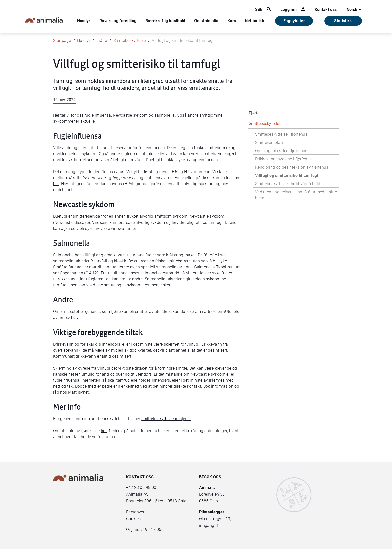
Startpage (62, 40)
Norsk (355, 10)
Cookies (133, 519)
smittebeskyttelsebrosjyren (166, 419)
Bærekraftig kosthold (165, 21)
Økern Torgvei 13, (216, 519)
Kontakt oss (326, 9)
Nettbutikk (255, 21)
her (56, 184)
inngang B (208, 526)
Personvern (136, 512)
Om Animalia (206, 21)
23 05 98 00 (145, 487)
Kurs (232, 21)
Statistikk (343, 21)
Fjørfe (102, 40)
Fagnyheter (294, 21)
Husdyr (84, 21)
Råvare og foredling (118, 21)
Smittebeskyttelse (130, 40)
